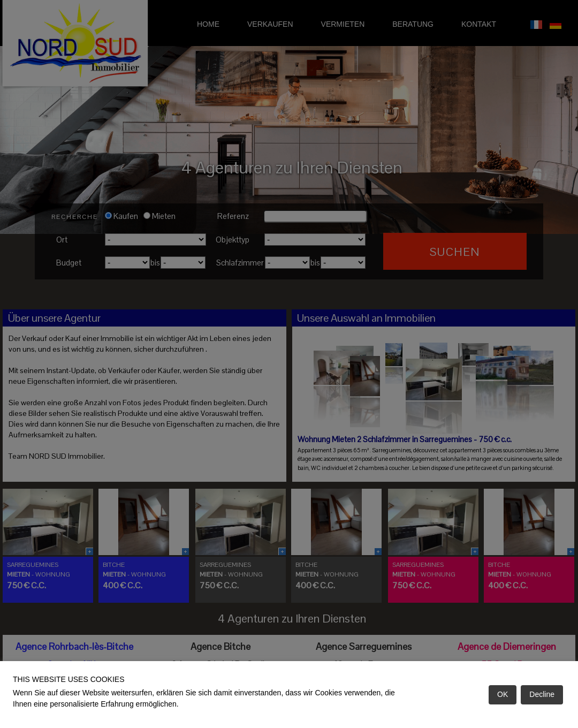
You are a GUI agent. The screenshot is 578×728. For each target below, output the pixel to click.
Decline (542, 694)
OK (503, 694)
